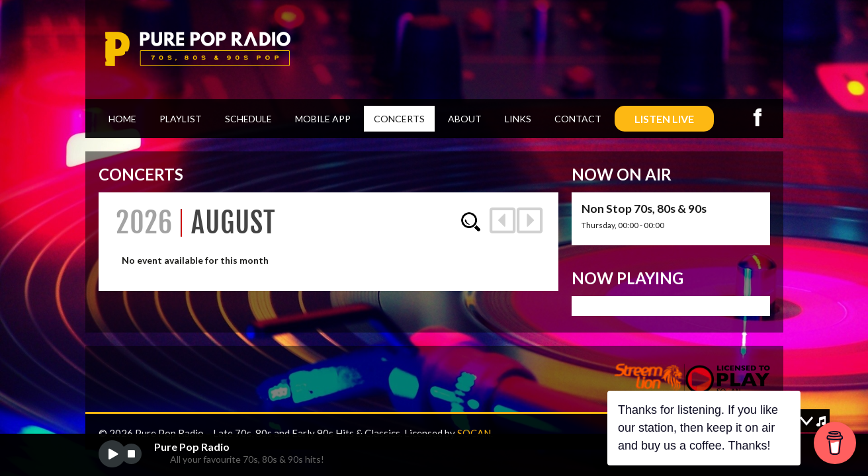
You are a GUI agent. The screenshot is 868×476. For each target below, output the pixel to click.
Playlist (181, 119)
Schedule (248, 119)
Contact (578, 119)
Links (518, 119)
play (112, 454)
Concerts (399, 119)
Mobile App (323, 119)
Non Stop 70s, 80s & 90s (644, 209)
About (465, 119)
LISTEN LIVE (664, 119)
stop (131, 454)
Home (122, 119)
